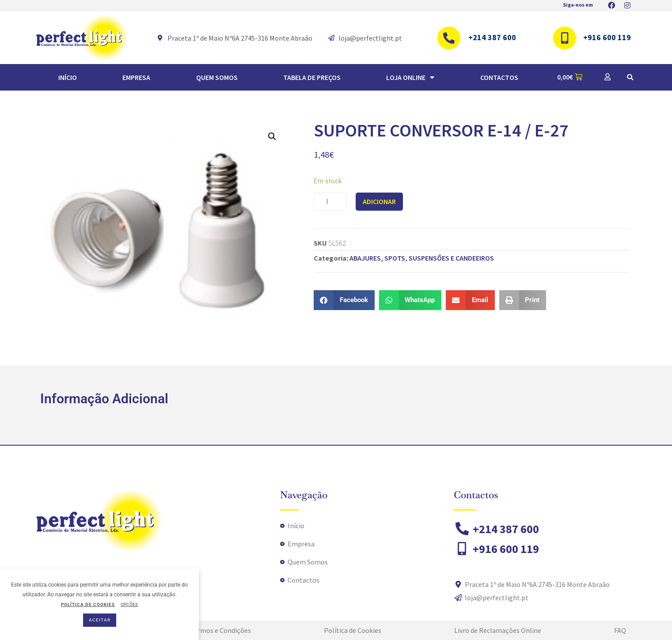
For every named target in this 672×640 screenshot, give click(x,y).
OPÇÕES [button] (129, 604)
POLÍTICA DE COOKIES (88, 604)
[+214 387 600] (449, 38)
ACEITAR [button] (100, 620)
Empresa (136, 77)
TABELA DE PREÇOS (312, 77)
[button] (630, 77)
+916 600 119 (607, 37)
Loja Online (410, 77)
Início (68, 77)
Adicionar (379, 201)
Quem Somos (217, 77)
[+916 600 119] (565, 38)
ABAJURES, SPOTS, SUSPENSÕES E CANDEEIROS (422, 258)
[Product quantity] (330, 202)
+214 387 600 (492, 37)
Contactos (499, 77)
